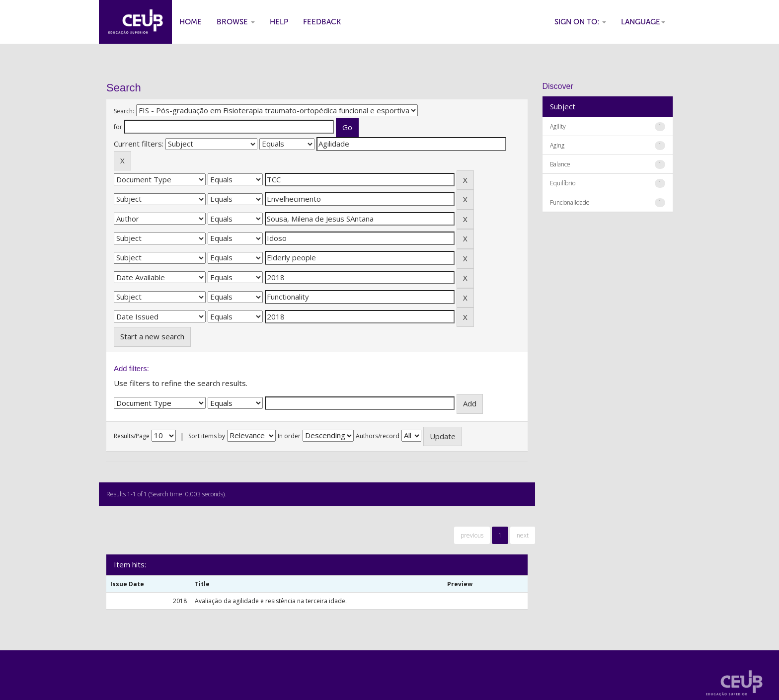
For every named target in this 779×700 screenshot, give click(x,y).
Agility (558, 126)
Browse (236, 22)
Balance (560, 164)
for (118, 127)
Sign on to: (580, 22)
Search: (124, 111)
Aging (557, 145)
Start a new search (152, 336)
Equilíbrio (563, 183)
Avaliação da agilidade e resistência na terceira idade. (271, 601)
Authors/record (378, 436)
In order (289, 436)
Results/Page (132, 436)
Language (643, 22)
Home (191, 22)
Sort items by (207, 436)
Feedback (322, 22)
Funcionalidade (570, 202)
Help (279, 22)
